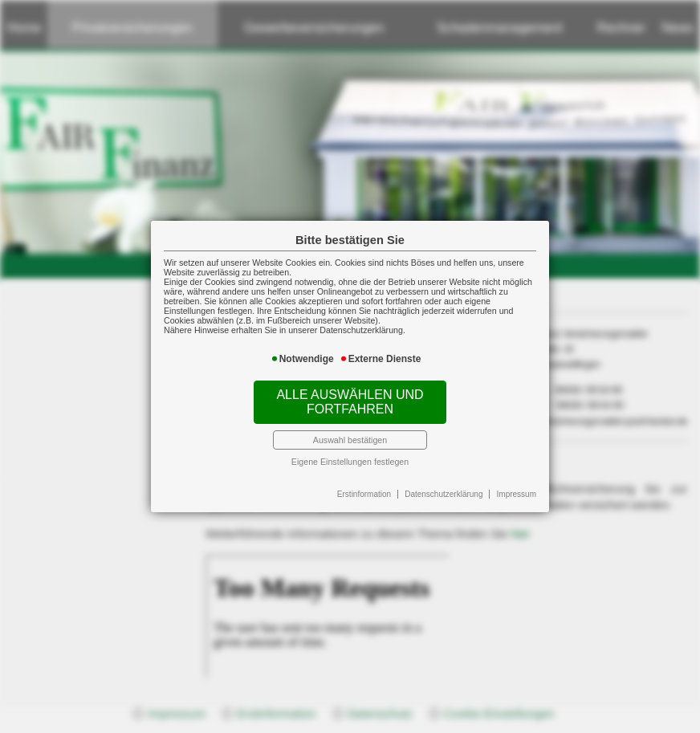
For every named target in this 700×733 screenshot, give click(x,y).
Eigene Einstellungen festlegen (350, 462)
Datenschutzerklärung (444, 494)
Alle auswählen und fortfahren (350, 402)
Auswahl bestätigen (350, 440)
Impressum (517, 494)
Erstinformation (364, 494)
